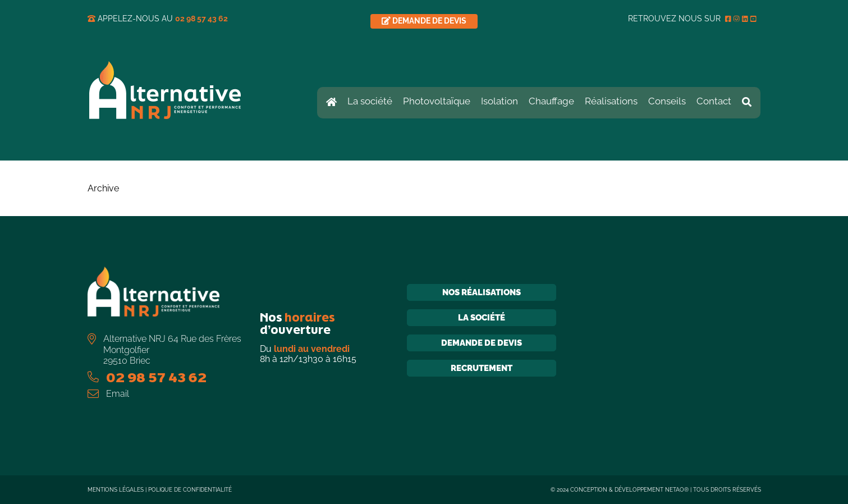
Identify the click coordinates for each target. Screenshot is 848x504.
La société (482, 318)
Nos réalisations (482, 292)
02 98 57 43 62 (201, 19)
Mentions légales (116, 490)
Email (118, 394)
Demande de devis (482, 343)
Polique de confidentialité (190, 490)
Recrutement (482, 368)
